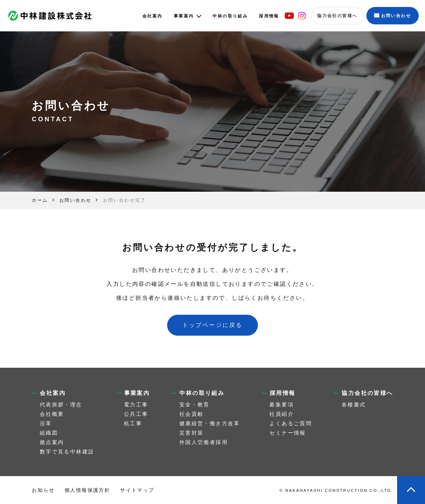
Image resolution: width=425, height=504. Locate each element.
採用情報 (269, 16)
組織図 (49, 433)
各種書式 (354, 404)
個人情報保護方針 (87, 490)
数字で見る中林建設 (67, 452)
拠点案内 (52, 442)
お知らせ (43, 490)
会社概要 (52, 414)
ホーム (40, 200)
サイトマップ (137, 490)
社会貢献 (192, 414)
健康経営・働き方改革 (210, 423)
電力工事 (136, 404)
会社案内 (152, 16)
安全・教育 (195, 404)
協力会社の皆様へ (337, 16)
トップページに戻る (213, 325)
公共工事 (136, 414)
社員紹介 (282, 414)
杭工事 (133, 423)
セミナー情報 (288, 433)
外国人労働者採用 (204, 442)
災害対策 (192, 433)
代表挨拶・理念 (61, 404)
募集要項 (282, 404)
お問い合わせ (396, 16)
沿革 (46, 423)
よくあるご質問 (291, 423)
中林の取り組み (230, 16)
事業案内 (184, 16)
